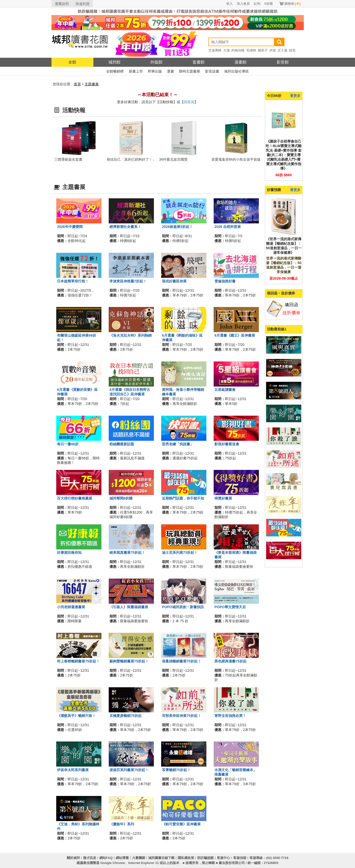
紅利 (257, 4)
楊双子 (263, 50)
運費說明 (62, 4)
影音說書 (212, 71)
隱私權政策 (186, 858)
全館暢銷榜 (115, 71)
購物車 (292, 4)
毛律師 (251, 50)
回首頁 (189, 102)
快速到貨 (83, 4)
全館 (72, 62)
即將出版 (155, 71)
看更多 (295, 96)
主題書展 (92, 84)
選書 (170, 71)
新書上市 (136, 71)
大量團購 (139, 858)
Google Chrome (113, 863)
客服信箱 (240, 858)
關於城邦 (73, 858)
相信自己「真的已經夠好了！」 (131, 159)
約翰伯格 (238, 50)
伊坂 (273, 50)
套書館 (199, 62)
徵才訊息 (90, 858)
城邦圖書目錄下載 (161, 858)
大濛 (226, 50)
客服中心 (223, 858)
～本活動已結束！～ (157, 95)
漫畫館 (241, 62)
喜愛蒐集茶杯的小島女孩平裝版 (236, 159)
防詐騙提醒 (205, 858)
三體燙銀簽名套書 (68, 159)
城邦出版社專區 (236, 71)
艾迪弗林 (215, 50)
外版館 (156, 62)
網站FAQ (106, 858)
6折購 (269, 4)
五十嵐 (283, 50)
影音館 (283, 62)
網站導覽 (122, 858)
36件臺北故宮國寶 (173, 159)
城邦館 (114, 62)
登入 (229, 4)
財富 (292, 50)
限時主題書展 (190, 71)
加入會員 (243, 4)
